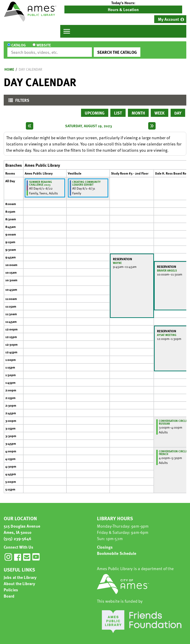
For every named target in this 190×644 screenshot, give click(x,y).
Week (160, 109)
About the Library (19, 579)
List (118, 109)
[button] (123, 3)
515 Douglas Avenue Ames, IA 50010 (22, 525)
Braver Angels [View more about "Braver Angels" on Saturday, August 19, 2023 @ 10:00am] (167, 266)
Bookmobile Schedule (117, 549)
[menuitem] (170, 19)
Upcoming (95, 109)
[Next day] (152, 122)
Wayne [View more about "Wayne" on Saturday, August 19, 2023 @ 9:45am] (117, 259)
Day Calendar (30, 65)
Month (138, 109)
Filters (18, 97)
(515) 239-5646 (18, 534)
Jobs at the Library (20, 573)
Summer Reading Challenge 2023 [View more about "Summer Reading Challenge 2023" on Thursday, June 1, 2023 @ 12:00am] (41, 179)
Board (9, 592)
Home (9, 65)
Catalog (18, 48)
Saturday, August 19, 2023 (89, 122)
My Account (168, 19)
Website (41, 48)
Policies (11, 585)
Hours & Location (123, 9)
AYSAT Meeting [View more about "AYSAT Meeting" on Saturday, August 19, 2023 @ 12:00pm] (167, 331)
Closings (105, 543)
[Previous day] (30, 122)
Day (178, 109)
